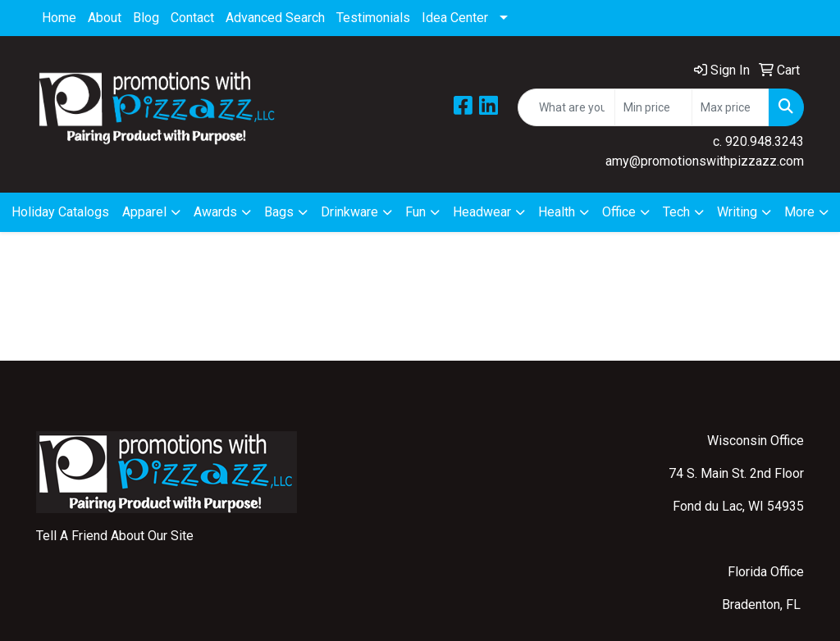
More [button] (799, 212)
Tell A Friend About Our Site (115, 536)
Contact (192, 18)
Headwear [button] (482, 212)
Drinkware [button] (349, 212)
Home (59, 18)
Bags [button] (279, 212)
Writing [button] (737, 212)
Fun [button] (415, 212)
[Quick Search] (566, 107)
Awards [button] (215, 212)
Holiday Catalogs (60, 212)
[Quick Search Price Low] (653, 107)
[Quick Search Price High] (730, 107)
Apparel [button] (144, 212)
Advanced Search (275, 18)
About (105, 18)
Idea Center (455, 18)
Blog (146, 18)
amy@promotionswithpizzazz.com (705, 161)
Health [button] (557, 212)
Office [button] (619, 212)
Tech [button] (676, 212)
